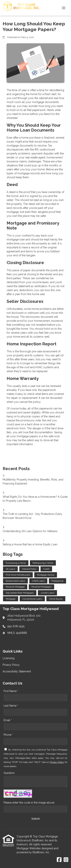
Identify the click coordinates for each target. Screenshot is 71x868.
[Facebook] (59, 860)
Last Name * (11, 706)
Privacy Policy (57, 762)
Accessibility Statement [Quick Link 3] (17, 671)
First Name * (11, 691)
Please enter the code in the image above (29, 803)
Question (9, 773)
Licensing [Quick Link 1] (9, 658)
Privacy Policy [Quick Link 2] (11, 665)
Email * (8, 720)
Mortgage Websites (29, 848)
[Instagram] (66, 860)
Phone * (8, 735)
